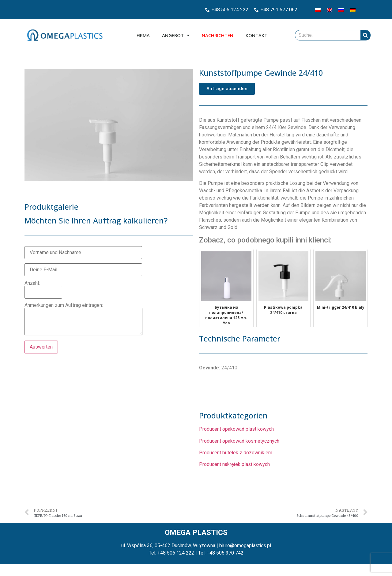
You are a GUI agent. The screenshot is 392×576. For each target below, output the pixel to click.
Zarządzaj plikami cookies (34, 568)
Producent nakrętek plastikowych (234, 464)
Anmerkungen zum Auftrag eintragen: (83, 320)
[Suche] (365, 35)
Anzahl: (43, 288)
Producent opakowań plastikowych (236, 429)
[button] (227, 89)
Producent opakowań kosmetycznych (239, 441)
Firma (143, 35)
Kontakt (256, 35)
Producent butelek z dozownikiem (236, 453)
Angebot (176, 35)
